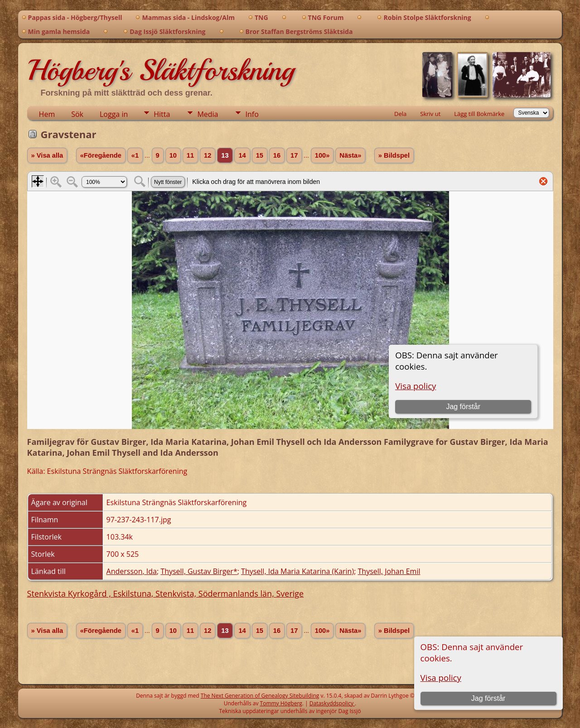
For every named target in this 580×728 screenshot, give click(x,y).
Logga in (114, 114)
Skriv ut (430, 114)
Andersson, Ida (132, 571)
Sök (77, 114)
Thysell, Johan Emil (389, 571)
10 (173, 155)
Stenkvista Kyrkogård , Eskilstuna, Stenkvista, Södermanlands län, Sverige (166, 593)
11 (190, 155)
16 (277, 155)
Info (252, 114)
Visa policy (441, 677)
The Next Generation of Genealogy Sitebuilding (260, 696)
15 (260, 155)
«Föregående (101, 155)
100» (322, 155)
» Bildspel (394, 155)
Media (208, 114)
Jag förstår (488, 698)
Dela (400, 114)
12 (208, 155)
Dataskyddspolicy (332, 703)
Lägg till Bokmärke (479, 114)
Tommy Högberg (281, 703)
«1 (135, 155)
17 (294, 155)
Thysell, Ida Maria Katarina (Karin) (297, 571)
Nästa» (350, 155)
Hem (47, 114)
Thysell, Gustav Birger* (199, 571)
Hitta (162, 114)
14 (242, 155)
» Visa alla (47, 155)
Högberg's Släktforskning (161, 70)
